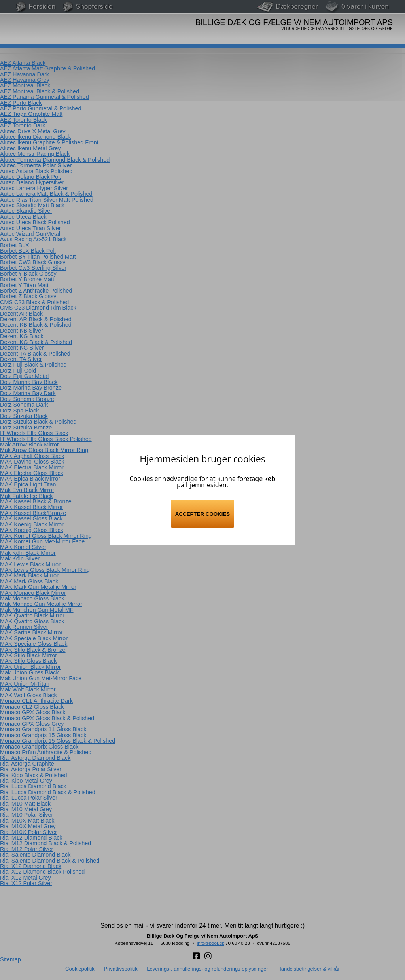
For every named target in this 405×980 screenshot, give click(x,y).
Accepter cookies (202, 514)
